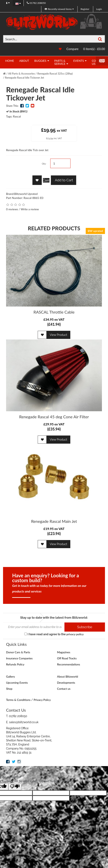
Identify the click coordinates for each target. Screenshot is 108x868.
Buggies (40, 61)
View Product (58, 335)
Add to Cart (64, 180)
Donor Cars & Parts (18, 652)
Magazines (64, 652)
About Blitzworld (68, 676)
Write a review (30, 209)
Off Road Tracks (67, 658)
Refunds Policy (15, 664)
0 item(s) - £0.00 (94, 49)
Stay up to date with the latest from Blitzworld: (54, 618)
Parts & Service (60, 62)
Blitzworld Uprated (26, 194)
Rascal (17, 116)
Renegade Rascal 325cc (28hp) (55, 74)
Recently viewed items (58, 9)
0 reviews (12, 209)
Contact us (64, 689)
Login (99, 9)
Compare (73, 49)
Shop (9, 689)
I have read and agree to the (54, 634)
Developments (66, 683)
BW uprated (95, 231)
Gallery (10, 676)
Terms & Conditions (18, 700)
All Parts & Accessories (21, 74)
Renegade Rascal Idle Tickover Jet (24, 78)
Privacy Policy (42, 700)
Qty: (44, 164)
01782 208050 (36, 3)
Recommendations (69, 664)
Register (85, 9)
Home (10, 61)
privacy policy (75, 634)
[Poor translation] (15, 787)
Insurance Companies (19, 658)
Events (79, 61)
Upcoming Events (17, 683)
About (24, 61)
